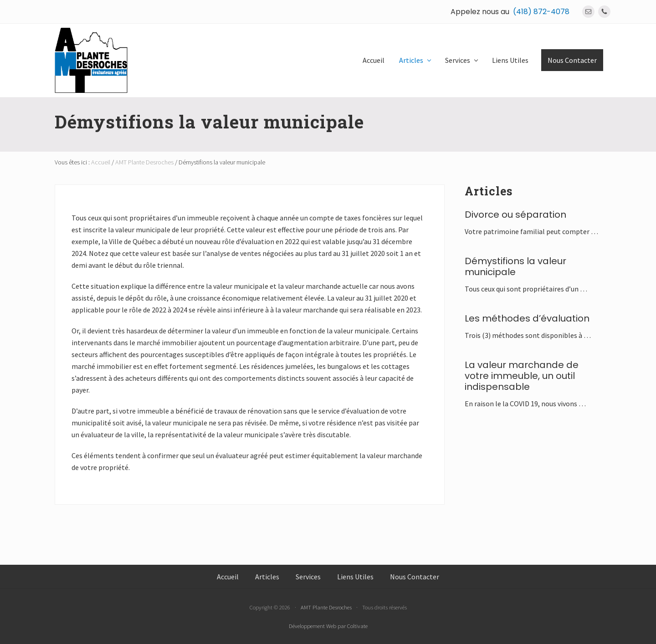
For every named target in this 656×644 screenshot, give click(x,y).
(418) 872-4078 (541, 12)
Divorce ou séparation (515, 215)
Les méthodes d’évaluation (527, 318)
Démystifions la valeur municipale (515, 266)
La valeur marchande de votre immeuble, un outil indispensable (522, 376)
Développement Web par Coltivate (328, 626)
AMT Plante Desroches (326, 607)
